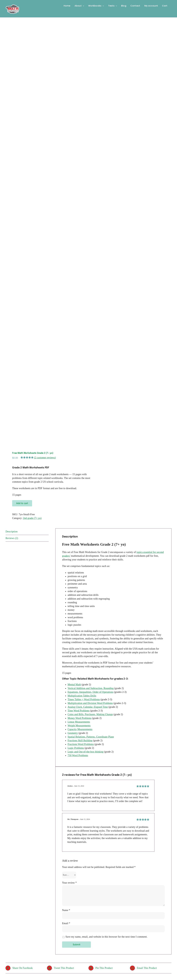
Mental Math (74, 685)
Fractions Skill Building (80, 740)
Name (66, 910)
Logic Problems (76, 748)
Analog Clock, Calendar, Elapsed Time (88, 707)
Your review (69, 883)
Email (66, 923)
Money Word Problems (80, 718)
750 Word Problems (78, 755)
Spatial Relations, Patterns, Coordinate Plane (91, 737)
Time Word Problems (79, 711)
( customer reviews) (45, 458)
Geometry (73, 733)
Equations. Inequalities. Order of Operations (91, 692)
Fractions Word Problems (81, 744)
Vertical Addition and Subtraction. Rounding (91, 688)
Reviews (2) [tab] (12, 538)
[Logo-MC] (12, 3)
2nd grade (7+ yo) (32, 518)
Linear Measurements (79, 722)
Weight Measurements (79, 726)
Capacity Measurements (80, 729)
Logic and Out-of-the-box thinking (86, 752)
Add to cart (22, 503)
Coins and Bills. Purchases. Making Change (90, 714)
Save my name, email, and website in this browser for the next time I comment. (106, 937)
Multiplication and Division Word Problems (90, 703)
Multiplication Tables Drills (82, 696)
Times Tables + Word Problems (84, 699)
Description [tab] (12, 532)
